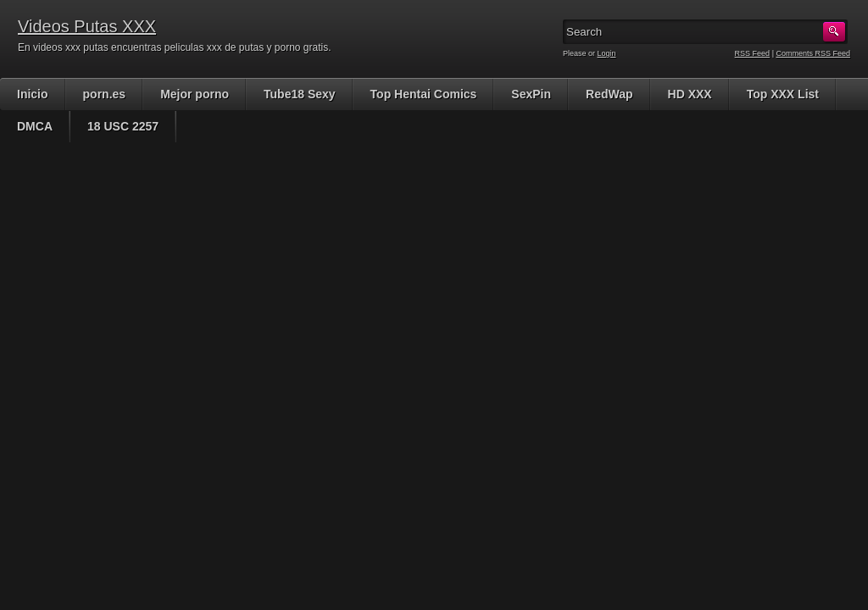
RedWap (609, 94)
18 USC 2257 (123, 126)
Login (607, 53)
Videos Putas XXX (87, 26)
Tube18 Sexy (300, 94)
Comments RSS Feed (813, 53)
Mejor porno (195, 94)
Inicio (33, 94)
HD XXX (690, 94)
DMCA (35, 126)
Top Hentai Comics (424, 94)
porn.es (105, 94)
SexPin (531, 94)
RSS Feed (753, 53)
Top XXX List (783, 94)
